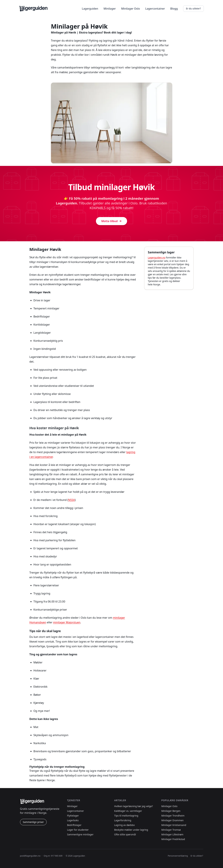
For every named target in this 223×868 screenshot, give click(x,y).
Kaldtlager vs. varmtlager (128, 811)
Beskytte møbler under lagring (131, 830)
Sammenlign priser (33, 822)
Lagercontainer (155, 9)
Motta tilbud (111, 221)
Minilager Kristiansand (174, 825)
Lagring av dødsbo (125, 825)
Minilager (110, 9)
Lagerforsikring (123, 820)
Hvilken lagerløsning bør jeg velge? (134, 806)
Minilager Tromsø (171, 830)
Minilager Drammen (173, 820)
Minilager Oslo (131, 9)
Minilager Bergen (171, 811)
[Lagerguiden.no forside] (33, 9)
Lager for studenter (78, 830)
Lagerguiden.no (157, 258)
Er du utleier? (193, 8)
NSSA (72, 500)
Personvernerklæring (178, 856)
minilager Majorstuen (67, 622)
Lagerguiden (90, 9)
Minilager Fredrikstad (173, 839)
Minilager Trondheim (173, 816)
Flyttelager (73, 816)
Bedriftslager (74, 825)
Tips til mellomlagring (126, 816)
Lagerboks (73, 820)
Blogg (174, 9)
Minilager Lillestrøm (172, 834)
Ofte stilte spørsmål (125, 834)
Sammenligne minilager (80, 834)
